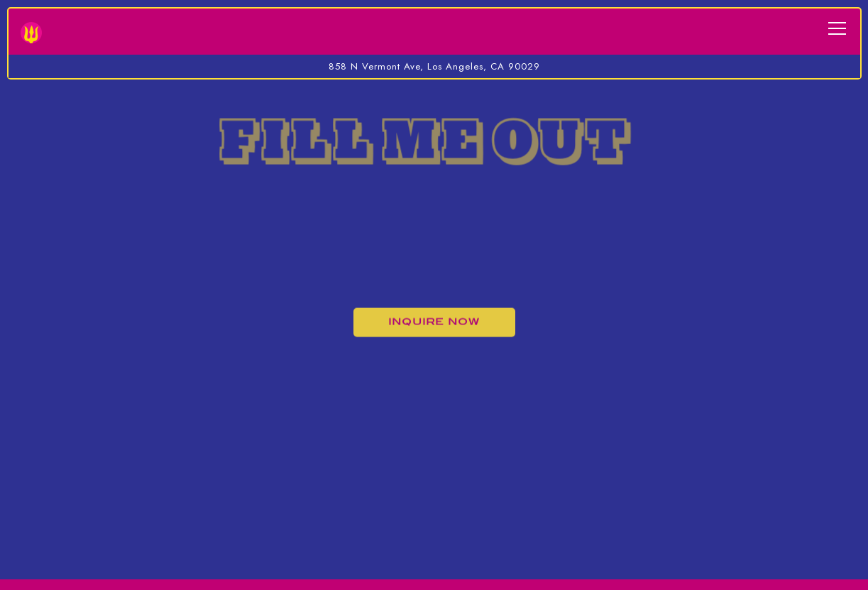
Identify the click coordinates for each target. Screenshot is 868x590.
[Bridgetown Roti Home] (31, 31)
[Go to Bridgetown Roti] (434, 67)
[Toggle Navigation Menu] (837, 29)
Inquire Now (434, 323)
